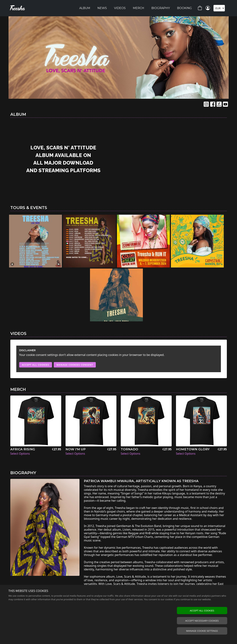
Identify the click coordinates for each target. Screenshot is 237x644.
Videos (120, 8)
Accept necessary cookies (202, 621)
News (102, 8)
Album (85, 8)
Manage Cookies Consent (75, 365)
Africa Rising (23, 449)
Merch (139, 8)
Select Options (20, 454)
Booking (184, 8)
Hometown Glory (193, 449)
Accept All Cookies (36, 365)
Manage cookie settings (202, 631)
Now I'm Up (76, 449)
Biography (161, 8)
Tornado (129, 449)
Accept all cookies (202, 611)
